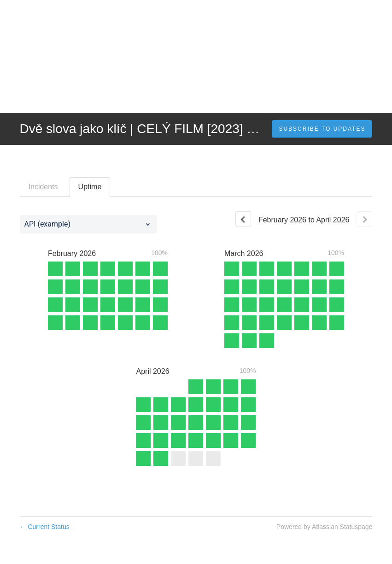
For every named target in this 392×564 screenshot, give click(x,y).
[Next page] (364, 219)
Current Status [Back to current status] (45, 527)
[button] (322, 129)
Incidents (43, 187)
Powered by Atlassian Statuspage (325, 527)
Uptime (90, 187)
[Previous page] (243, 219)
